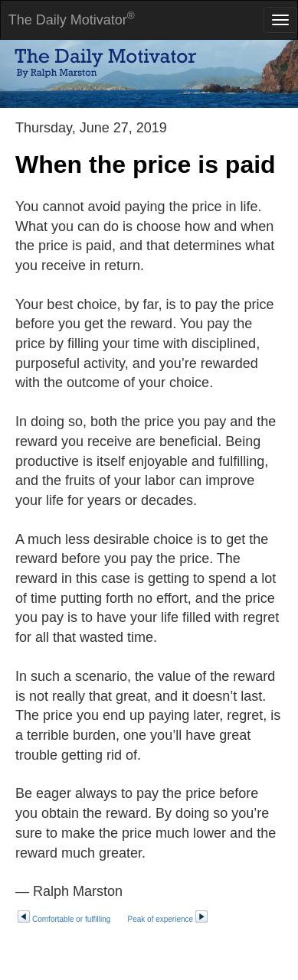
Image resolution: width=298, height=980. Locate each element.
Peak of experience (169, 919)
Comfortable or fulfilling (65, 919)
